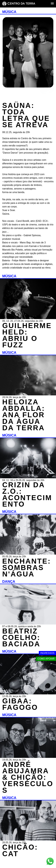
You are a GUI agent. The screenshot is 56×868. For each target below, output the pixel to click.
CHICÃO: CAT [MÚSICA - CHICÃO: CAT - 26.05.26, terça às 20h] (20, 850)
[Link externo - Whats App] (50, 862)
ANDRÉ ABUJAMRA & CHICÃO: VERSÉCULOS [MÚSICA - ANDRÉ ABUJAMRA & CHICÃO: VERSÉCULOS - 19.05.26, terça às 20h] (28, 777)
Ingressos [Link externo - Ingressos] (47, 653)
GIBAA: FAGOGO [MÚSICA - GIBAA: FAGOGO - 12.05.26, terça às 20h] (20, 704)
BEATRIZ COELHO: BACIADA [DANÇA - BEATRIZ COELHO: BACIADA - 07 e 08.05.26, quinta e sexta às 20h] (21, 637)
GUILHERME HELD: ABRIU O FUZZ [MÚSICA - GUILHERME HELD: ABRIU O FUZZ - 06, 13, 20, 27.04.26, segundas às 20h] (27, 335)
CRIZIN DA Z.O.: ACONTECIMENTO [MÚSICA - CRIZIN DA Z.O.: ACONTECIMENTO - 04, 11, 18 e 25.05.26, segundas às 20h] (27, 495)
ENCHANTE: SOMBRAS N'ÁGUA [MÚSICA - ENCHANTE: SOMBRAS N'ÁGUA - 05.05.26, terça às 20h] (27, 568)
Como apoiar (46, 659)
